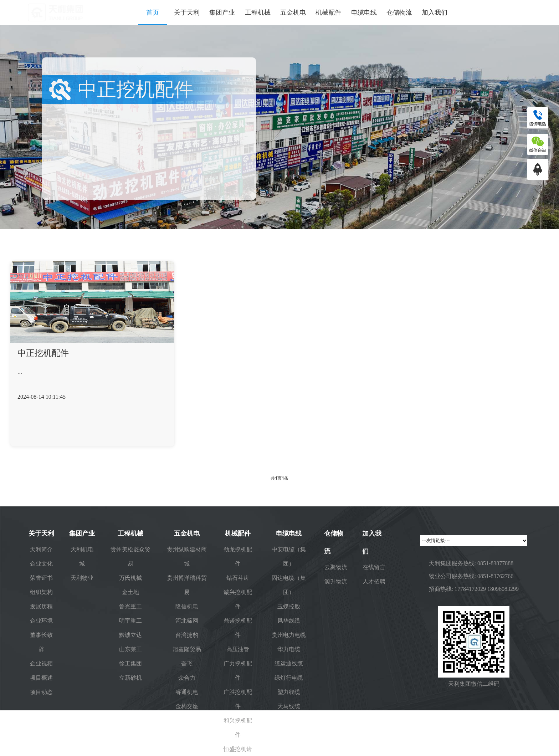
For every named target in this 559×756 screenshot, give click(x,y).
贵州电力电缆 (289, 635)
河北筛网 (187, 620)
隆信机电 (187, 606)
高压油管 (238, 649)
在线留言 (374, 567)
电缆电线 (364, 12)
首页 (153, 12)
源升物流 (336, 581)
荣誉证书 (41, 578)
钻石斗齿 (238, 578)
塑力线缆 (289, 692)
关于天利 (187, 12)
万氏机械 (130, 578)
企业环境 (41, 620)
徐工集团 (130, 663)
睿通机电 (187, 692)
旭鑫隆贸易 (187, 649)
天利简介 (41, 549)
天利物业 (82, 578)
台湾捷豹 (187, 635)
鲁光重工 (130, 606)
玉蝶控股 (289, 606)
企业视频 (41, 663)
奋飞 (187, 663)
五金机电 (293, 12)
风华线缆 (289, 620)
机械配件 (328, 12)
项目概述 (41, 678)
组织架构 (41, 592)
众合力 (187, 678)
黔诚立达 (130, 635)
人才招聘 (374, 581)
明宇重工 (130, 620)
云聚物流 (336, 567)
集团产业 (222, 12)
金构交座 (187, 706)
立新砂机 (130, 678)
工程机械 (258, 12)
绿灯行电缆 (289, 678)
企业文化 (41, 563)
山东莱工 (130, 649)
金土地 (130, 592)
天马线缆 (289, 706)
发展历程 (41, 606)
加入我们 (435, 12)
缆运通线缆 (289, 663)
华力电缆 (289, 649)
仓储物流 (399, 12)
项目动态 (41, 692)
